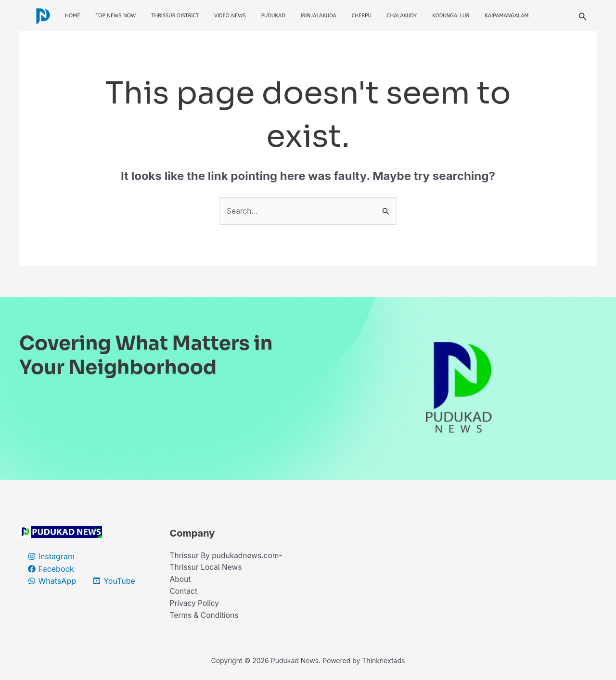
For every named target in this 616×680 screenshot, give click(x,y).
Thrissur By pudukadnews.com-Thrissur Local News (228, 563)
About (181, 581)
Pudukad (273, 16)
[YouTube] (115, 581)
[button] (583, 16)
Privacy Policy (195, 605)
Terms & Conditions (205, 618)
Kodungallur (451, 16)
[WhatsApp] (52, 581)
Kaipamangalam (507, 16)
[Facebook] (51, 569)
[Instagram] (51, 557)
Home (73, 16)
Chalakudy (402, 16)
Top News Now (116, 16)
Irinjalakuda (319, 16)
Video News (230, 16)
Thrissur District (175, 16)
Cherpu (362, 16)
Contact (184, 593)
